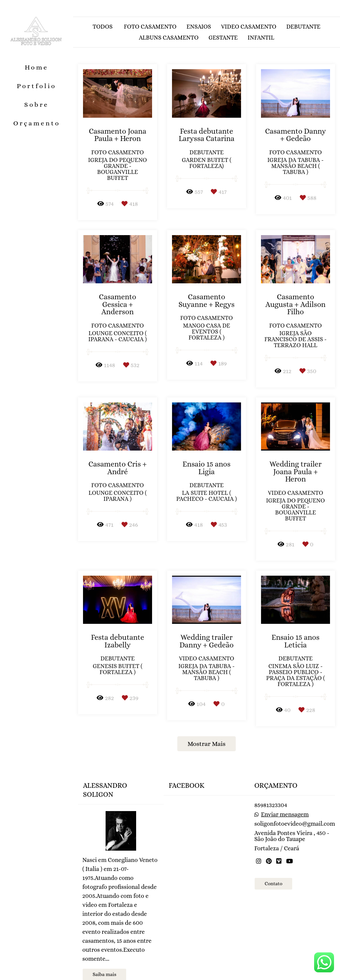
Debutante (303, 27)
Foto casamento (150, 27)
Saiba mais (104, 955)
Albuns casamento (169, 38)
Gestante (223, 38)
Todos (103, 27)
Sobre (37, 105)
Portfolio (37, 86)
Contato (273, 864)
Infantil (261, 38)
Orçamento (37, 123)
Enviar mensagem (285, 795)
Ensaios (199, 27)
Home (36, 67)
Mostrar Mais (207, 744)
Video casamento (249, 27)
